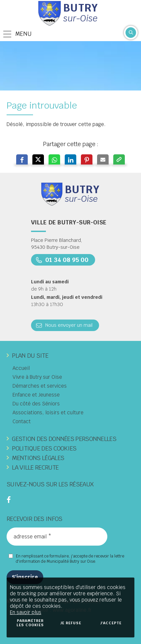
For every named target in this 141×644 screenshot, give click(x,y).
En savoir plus (26, 612)
